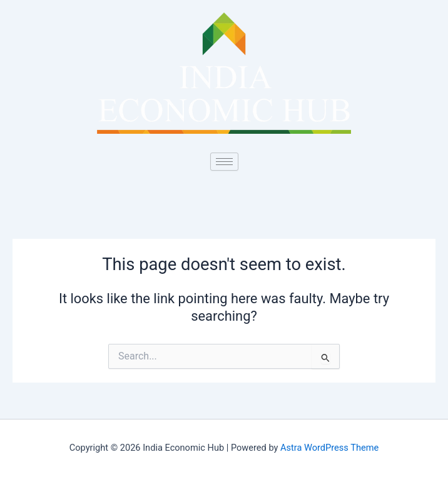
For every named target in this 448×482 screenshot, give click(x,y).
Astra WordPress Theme (329, 448)
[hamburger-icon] (224, 162)
